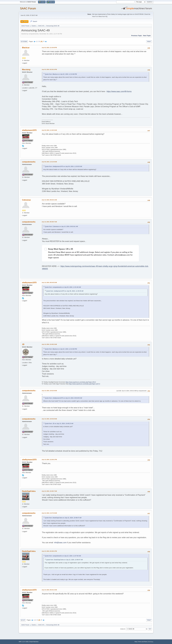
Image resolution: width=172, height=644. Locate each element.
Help (136, 642)
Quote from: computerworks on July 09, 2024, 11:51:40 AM (63, 287)
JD (23, 344)
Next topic (147, 36)
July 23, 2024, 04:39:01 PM (49, 551)
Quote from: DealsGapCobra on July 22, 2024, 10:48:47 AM (63, 518)
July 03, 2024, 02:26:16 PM (49, 69)
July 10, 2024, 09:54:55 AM (49, 282)
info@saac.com (60, 543)
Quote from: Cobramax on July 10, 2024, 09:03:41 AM (61, 227)
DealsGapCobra (29, 491)
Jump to (123, 629)
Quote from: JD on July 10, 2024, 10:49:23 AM (59, 424)
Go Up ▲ (151, 642)
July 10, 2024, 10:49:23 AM (49, 344)
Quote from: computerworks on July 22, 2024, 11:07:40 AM (63, 556)
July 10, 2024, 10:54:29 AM (49, 419)
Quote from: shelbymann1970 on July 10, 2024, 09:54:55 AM (64, 398)
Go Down (24, 42)
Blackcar (26, 48)
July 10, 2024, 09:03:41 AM (49, 200)
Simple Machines (34, 642)
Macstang (26, 70)
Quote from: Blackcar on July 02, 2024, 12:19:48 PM (61, 74)
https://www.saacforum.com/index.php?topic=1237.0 (84, 384)
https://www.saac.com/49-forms (119, 91)
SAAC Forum (28, 8)
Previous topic (137, 36)
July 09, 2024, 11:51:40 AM (49, 162)
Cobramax (26, 200)
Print (149, 42)
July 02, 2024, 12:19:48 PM (49, 48)
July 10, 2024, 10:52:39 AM (49, 391)
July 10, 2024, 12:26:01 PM (49, 460)
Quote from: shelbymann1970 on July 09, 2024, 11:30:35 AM (64, 166)
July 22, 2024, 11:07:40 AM (49, 513)
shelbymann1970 (29, 130)
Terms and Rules (143, 642)
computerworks (29, 162)
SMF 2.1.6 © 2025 (24, 642)
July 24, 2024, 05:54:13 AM (49, 590)
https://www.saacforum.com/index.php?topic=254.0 (81, 382)
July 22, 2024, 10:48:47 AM (49, 491)
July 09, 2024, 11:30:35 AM (49, 130)
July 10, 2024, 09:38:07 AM (49, 222)
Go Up (23, 620)
